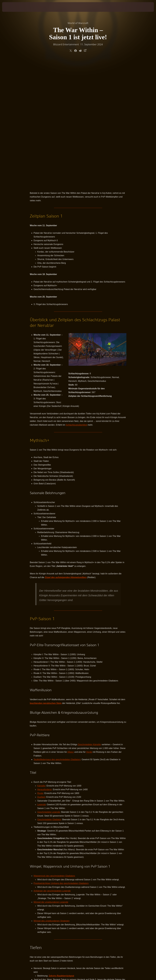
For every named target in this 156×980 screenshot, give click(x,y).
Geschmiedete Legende (49, 686)
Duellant (41, 671)
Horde (89, 626)
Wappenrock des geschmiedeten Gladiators (54, 750)
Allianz (71, 626)
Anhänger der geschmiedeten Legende (52, 765)
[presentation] (10, 7)
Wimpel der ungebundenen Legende (51, 776)
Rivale (40, 667)
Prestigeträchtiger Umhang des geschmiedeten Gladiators (61, 757)
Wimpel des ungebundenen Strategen (52, 795)
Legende (42, 678)
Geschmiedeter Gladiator (49, 693)
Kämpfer (41, 660)
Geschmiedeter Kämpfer (89, 618)
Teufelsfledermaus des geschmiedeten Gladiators (57, 633)
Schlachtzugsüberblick (76, 299)
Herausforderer (45, 663)
